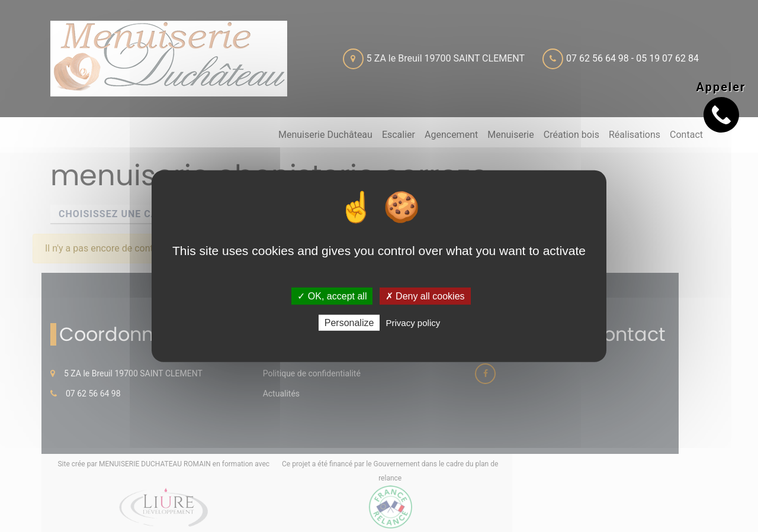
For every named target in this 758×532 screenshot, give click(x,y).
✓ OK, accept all (332, 296)
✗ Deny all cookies (425, 296)
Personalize (349, 323)
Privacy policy (413, 323)
